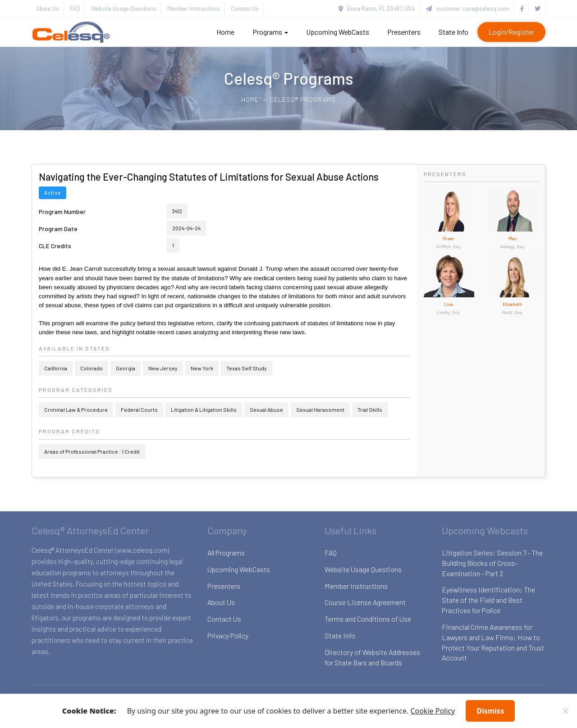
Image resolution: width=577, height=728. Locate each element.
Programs (270, 32)
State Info (453, 32)
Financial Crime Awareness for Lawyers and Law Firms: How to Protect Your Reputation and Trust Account (493, 642)
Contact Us (245, 9)
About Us (48, 9)
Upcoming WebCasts (338, 32)
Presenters (404, 32)
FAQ (75, 9)
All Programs (226, 553)
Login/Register (511, 32)
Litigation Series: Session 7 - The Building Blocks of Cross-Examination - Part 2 (492, 563)
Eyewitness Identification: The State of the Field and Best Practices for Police (488, 600)
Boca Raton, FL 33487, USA (377, 9)
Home (225, 32)
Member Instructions (194, 9)
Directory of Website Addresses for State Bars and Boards (372, 657)
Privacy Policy (228, 635)
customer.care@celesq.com (468, 9)
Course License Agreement (365, 602)
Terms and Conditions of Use (368, 619)
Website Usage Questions (124, 9)
